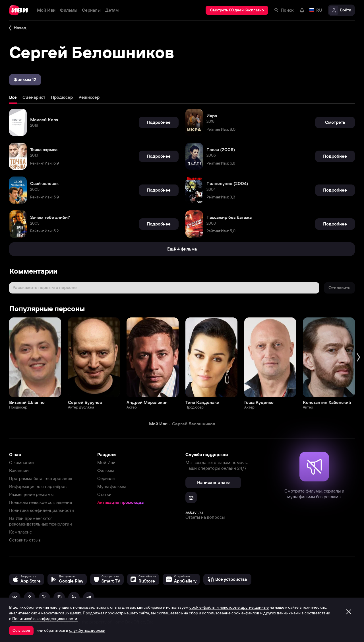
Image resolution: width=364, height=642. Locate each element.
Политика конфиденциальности (42, 510)
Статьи (104, 494)
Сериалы (106, 478)
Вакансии (19, 470)
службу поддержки (87, 630)
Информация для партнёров (38, 486)
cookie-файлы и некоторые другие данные (229, 607)
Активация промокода (120, 502)
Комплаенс (20, 532)
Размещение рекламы (31, 494)
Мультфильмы (111, 486)
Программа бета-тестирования (41, 478)
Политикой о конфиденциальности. (45, 619)
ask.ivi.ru (194, 512)
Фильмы (106, 470)
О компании (21, 462)
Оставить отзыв (25, 540)
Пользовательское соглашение (41, 502)
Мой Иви (106, 462)
